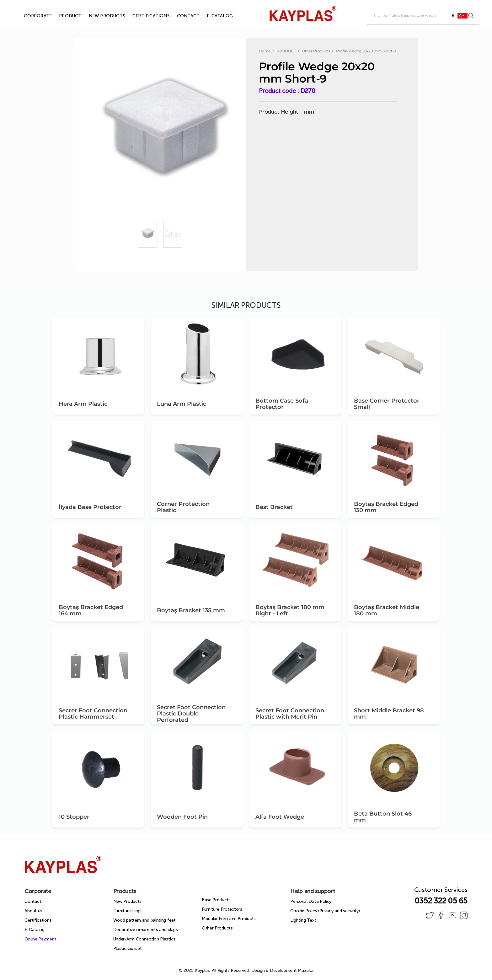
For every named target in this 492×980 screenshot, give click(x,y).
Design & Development (282, 970)
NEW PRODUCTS (100, 16)
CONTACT (181, 16)
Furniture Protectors (222, 909)
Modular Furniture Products (229, 919)
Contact (33, 901)
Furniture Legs (127, 911)
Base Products (216, 900)
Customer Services (441, 892)
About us (33, 911)
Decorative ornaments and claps (146, 930)
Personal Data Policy (311, 901)
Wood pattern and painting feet (144, 920)
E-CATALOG (213, 16)
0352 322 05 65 (441, 901)
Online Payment (40, 939)
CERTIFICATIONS (144, 16)
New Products (127, 901)
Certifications (38, 920)
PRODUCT (63, 16)
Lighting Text (303, 920)
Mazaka (305, 970)
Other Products (217, 928)
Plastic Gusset (128, 948)
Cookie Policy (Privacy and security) (325, 911)
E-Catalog (34, 930)
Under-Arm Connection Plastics (144, 939)
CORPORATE (31, 16)
